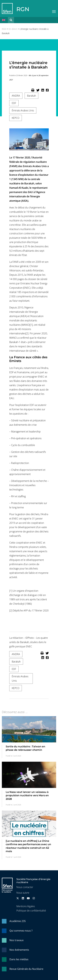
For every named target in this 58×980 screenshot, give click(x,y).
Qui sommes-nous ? (21, 931)
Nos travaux (16, 940)
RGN (23, 9)
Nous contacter (25, 887)
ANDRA (16, 96)
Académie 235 (18, 921)
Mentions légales (26, 906)
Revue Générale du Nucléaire (26, 969)
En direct (13, 29)
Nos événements (19, 950)
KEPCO (16, 118)
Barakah (31, 96)
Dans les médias (19, 959)
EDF (14, 103)
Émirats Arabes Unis (23, 110)
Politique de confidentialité (31, 911)
